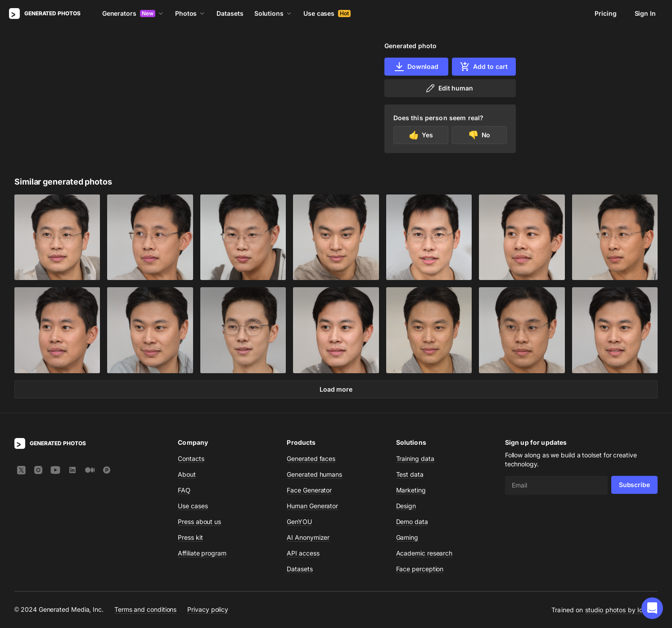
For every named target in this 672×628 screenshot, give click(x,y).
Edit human (449, 88)
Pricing (605, 13)
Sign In (645, 13)
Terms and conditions (145, 609)
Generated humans (314, 474)
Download (416, 67)
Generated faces (311, 459)
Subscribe (634, 485)
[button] (652, 608)
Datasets (230, 13)
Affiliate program (202, 553)
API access (303, 553)
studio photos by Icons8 (621, 610)
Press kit (190, 537)
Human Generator (312, 506)
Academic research (424, 553)
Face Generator (309, 490)
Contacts (191, 459)
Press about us (199, 522)
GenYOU (299, 522)
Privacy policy (208, 609)
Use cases (327, 13)
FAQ (184, 490)
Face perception (420, 569)
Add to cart (483, 67)
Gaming (407, 537)
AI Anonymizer (308, 537)
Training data (415, 459)
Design (406, 506)
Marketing (411, 490)
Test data (410, 474)
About (187, 474)
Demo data (412, 522)
